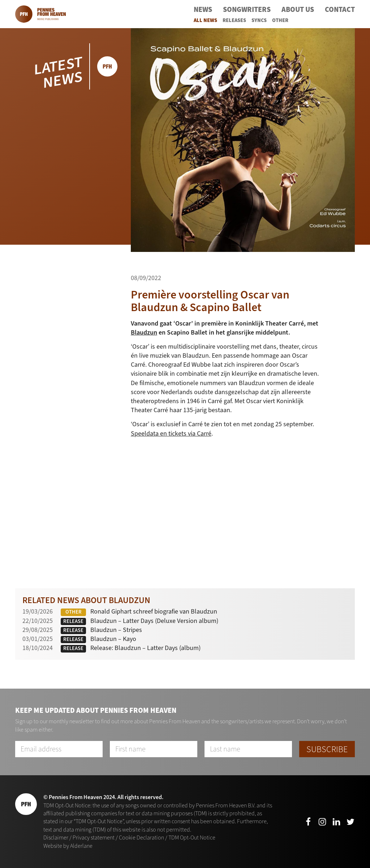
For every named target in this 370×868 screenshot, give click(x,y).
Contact (340, 10)
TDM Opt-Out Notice (192, 838)
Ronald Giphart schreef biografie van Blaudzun (154, 611)
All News (205, 20)
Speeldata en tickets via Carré (171, 433)
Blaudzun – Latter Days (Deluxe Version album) (154, 621)
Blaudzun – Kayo (113, 639)
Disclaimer (56, 838)
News (203, 10)
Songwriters (247, 10)
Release (73, 621)
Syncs (259, 20)
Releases (234, 20)
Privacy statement (94, 838)
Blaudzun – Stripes (116, 630)
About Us (298, 10)
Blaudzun (144, 332)
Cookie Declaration (141, 838)
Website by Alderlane (68, 846)
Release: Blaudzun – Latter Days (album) (145, 648)
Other (280, 20)
